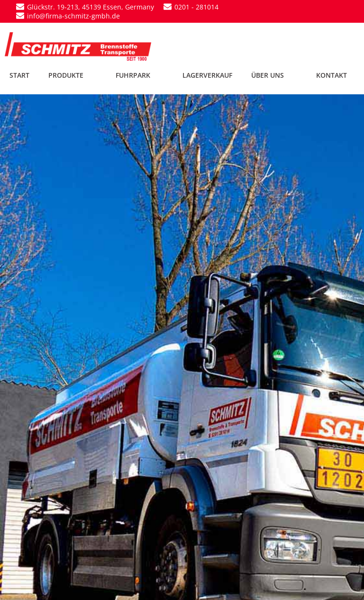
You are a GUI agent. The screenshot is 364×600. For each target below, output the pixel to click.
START (19, 75)
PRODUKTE (73, 75)
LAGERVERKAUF (207, 75)
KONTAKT (332, 75)
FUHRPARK (140, 75)
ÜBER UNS (274, 75)
